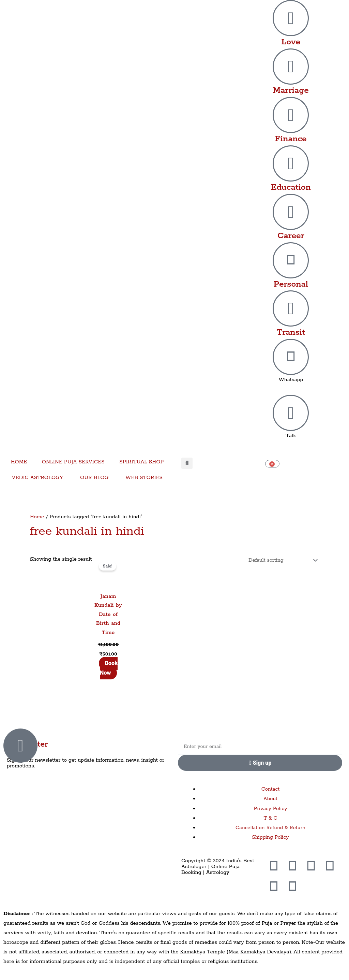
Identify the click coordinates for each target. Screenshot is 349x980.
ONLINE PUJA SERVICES (73, 462)
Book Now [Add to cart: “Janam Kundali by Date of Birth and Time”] (109, 669)
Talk (291, 436)
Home (37, 517)
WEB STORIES (144, 478)
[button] (187, 463)
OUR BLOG (94, 478)
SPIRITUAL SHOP (141, 462)
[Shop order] (280, 561)
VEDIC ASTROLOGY (38, 478)
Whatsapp (291, 380)
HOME (19, 462)
